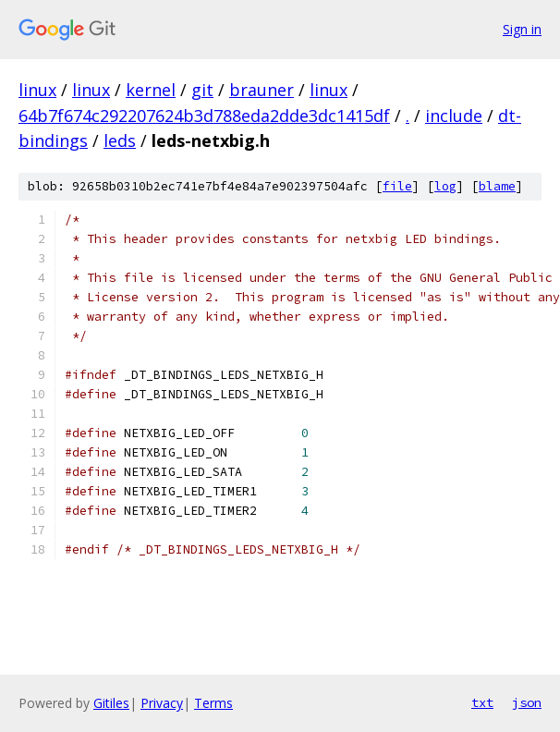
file (397, 186)
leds (120, 140)
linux (37, 90)
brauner (262, 90)
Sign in (522, 29)
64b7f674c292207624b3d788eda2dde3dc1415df (204, 116)
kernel (151, 90)
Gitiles (111, 703)
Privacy (162, 703)
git (202, 90)
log (445, 186)
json (527, 702)
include (454, 116)
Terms (213, 703)
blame (497, 186)
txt (482, 702)
